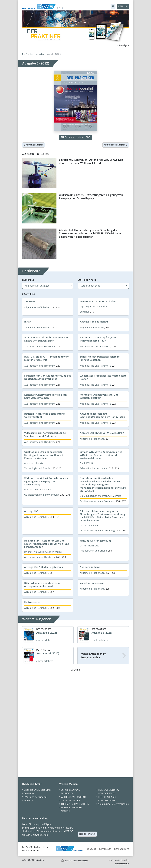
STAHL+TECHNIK (107, 800)
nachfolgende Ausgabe (116, 145)
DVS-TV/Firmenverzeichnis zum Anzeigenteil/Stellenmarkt (42, 584)
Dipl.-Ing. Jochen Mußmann (95, 496)
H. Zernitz (116, 496)
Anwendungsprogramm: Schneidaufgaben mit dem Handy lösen (102, 415)
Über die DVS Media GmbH (38, 790)
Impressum (105, 849)
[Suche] (113, 6)
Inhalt (28, 322)
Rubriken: (28, 280)
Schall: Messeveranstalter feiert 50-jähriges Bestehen (100, 358)
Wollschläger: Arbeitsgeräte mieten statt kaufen (103, 377)
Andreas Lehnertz (34, 463)
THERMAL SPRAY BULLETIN (75, 804)
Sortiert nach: (87, 280)
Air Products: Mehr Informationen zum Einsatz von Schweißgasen (46, 339)
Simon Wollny (55, 552)
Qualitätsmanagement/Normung (42, 495)
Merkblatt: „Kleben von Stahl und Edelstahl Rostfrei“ (99, 396)
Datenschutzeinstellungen (77, 861)
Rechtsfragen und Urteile (93, 551)
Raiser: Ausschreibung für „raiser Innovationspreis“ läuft (99, 339)
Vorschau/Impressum (92, 583)
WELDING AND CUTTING (74, 797)
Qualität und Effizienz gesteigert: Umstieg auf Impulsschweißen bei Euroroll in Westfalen (44, 455)
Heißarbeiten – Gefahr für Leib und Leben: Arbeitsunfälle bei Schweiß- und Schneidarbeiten (47, 544)
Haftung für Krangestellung (96, 541)
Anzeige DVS (31, 511)
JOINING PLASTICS (70, 800)
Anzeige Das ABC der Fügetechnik (44, 567)
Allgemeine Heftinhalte (36, 307)
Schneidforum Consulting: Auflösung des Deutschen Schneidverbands (48, 377)
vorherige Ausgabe (33, 145)
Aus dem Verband (90, 567)
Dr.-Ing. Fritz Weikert (35, 552)
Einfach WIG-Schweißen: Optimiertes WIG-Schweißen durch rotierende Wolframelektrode (91, 161)
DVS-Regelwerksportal (35, 797)
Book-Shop (29, 793)
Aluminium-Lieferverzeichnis (113, 804)
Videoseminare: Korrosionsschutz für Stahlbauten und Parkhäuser (45, 434)
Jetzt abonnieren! (87, 834)
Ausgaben (40, 54)
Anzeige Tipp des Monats (94, 322)
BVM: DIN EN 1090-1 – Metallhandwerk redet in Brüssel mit (47, 358)
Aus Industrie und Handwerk (40, 347)
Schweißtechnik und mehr (94, 468)
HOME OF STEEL (107, 793)
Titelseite (30, 301)
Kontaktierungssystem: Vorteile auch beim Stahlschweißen (46, 396)
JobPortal (29, 800)
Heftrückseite (32, 602)
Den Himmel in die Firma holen (98, 301)
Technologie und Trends (37, 468)
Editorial (84, 312)
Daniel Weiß (86, 463)
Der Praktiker (28, 54)
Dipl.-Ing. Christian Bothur (94, 306)
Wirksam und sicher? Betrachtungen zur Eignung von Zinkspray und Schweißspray (91, 197)
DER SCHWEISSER (107, 797)
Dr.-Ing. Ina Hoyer (89, 525)
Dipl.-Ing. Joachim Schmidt (38, 489)
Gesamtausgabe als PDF (75, 137)
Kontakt (91, 849)
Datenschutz (121, 849)
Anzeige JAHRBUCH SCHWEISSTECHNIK (102, 433)
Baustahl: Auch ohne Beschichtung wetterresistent (44, 415)
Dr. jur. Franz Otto (90, 546)
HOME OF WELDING (108, 790)
